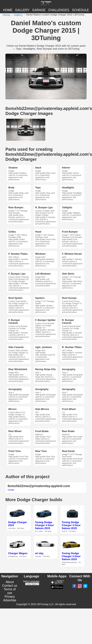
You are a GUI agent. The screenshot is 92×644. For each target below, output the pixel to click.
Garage (39, 10)
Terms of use (10, 591)
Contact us (10, 586)
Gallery (22, 10)
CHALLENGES (59, 10)
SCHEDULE (80, 10)
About (10, 582)
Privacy (10, 597)
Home (8, 10)
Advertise (10, 600)
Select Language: (32, 581)
